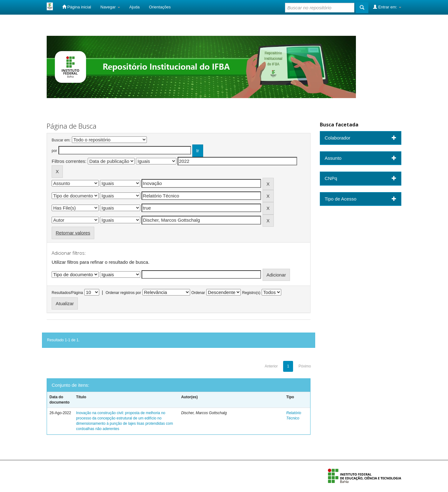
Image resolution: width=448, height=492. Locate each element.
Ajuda (135, 7)
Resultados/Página (67, 293)
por (54, 151)
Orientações (160, 7)
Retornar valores (73, 233)
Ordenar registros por (123, 293)
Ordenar (198, 293)
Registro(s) (251, 293)
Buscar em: (61, 140)
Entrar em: (387, 7)
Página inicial (77, 7)
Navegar (110, 7)
